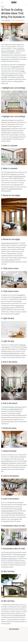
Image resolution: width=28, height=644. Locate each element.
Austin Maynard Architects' (9, 243)
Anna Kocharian (6, 21)
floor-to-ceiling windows (12, 409)
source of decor (9, 260)
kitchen (3, 555)
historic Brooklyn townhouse (13, 407)
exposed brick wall (14, 189)
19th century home (20, 555)
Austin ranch (18, 297)
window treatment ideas (10, 353)
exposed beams (6, 129)
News (3, 7)
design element (16, 67)
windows (16, 137)
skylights (21, 295)
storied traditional (9, 75)
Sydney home (19, 615)
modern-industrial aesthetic (17, 176)
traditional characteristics (9, 559)
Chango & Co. (14, 174)
